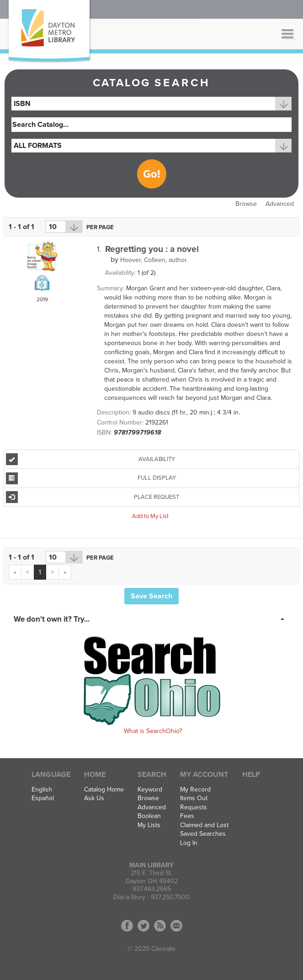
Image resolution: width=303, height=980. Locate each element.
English (42, 790)
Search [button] (152, 775)
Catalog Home (104, 790)
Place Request (93, 497)
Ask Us (94, 798)
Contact (176, 926)
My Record (195, 790)
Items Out (194, 798)
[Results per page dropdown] (64, 227)
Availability (90, 459)
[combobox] (151, 104)
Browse (246, 204)
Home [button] (95, 775)
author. (154, 260)
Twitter (144, 926)
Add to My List (150, 516)
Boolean (149, 816)
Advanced (280, 204)
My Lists (149, 825)
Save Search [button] (151, 596)
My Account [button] (204, 775)
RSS (160, 926)
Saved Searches (203, 834)
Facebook (127, 926)
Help (251, 775)
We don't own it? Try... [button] (52, 619)
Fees (187, 816)
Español (43, 798)
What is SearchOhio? (153, 731)
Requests (194, 807)
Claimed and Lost (204, 825)
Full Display (91, 478)
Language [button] (51, 775)
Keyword (150, 790)
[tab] (151, 618)
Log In (189, 843)
